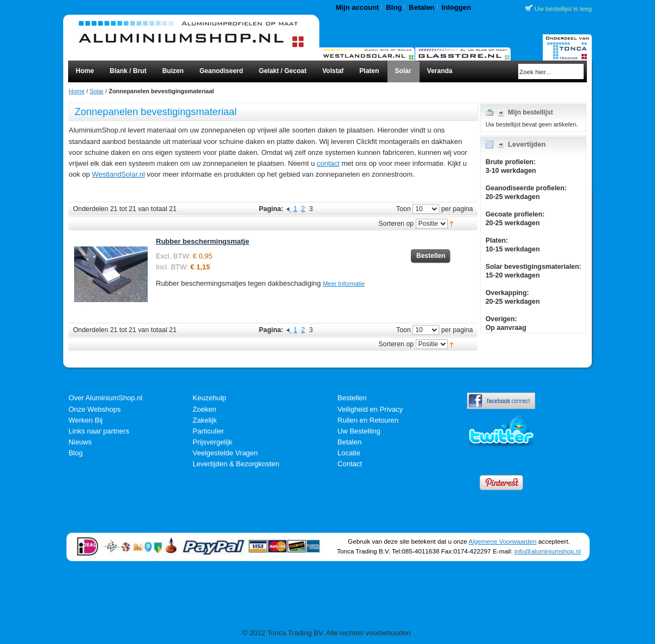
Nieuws (80, 442)
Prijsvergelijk (213, 442)
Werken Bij (86, 420)
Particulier (209, 431)
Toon (404, 209)
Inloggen (456, 7)
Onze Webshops (95, 409)
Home (77, 91)
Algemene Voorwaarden (503, 541)
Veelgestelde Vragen (226, 453)
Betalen (421, 7)
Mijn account (357, 7)
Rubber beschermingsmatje (202, 241)
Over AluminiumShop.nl (106, 398)
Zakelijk (205, 420)
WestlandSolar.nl (119, 174)
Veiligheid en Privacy (370, 409)
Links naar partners (99, 431)
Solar (97, 91)
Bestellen (352, 398)
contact (328, 163)
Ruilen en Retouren (368, 420)
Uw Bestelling (359, 431)
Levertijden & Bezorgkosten (236, 464)
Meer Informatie (344, 284)
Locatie (349, 453)
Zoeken (205, 409)
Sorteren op (396, 224)
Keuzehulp (210, 398)
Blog (394, 7)
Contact (350, 464)
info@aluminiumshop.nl (548, 551)
